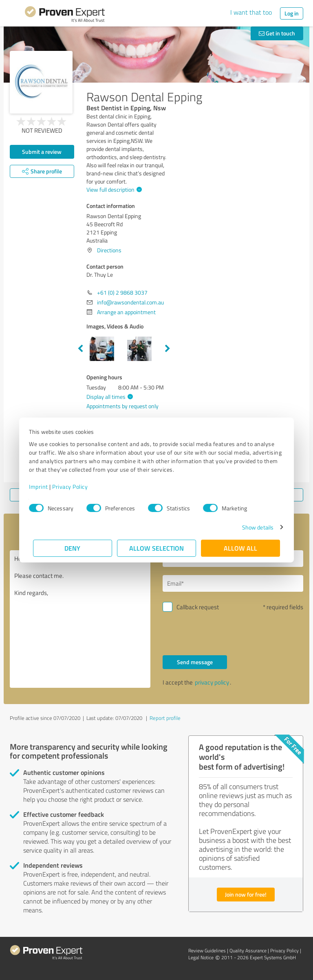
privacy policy (212, 682)
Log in (292, 13)
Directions (109, 250)
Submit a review (42, 152)
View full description (113, 189)
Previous (80, 349)
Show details (254, 527)
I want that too (251, 12)
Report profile (165, 718)
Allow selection (156, 548)
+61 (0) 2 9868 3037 (122, 292)
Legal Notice (201, 957)
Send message (195, 662)
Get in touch (277, 33)
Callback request (198, 607)
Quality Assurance (248, 950)
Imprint (43, 487)
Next (168, 349)
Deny (73, 548)
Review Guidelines (207, 950)
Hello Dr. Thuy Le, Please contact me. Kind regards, (80, 619)
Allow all (240, 548)
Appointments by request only (122, 406)
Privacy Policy (74, 487)
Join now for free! (246, 894)
